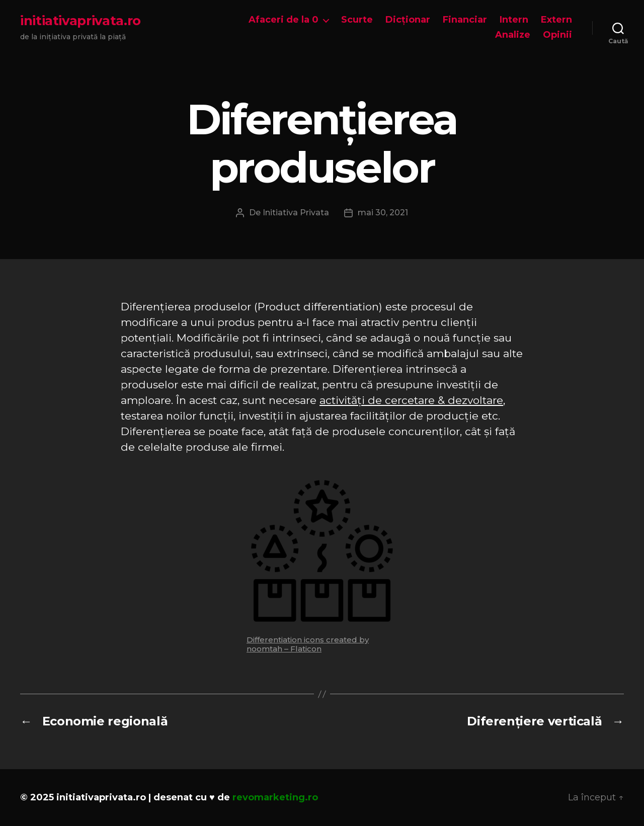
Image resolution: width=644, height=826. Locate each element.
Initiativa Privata (296, 213)
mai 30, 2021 (383, 213)
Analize (513, 35)
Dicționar (408, 20)
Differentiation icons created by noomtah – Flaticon (308, 644)
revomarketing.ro (275, 797)
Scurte (357, 20)
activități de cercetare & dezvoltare (411, 400)
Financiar (465, 20)
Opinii (557, 35)
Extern (556, 20)
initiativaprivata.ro (80, 21)
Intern (514, 20)
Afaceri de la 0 (284, 20)
